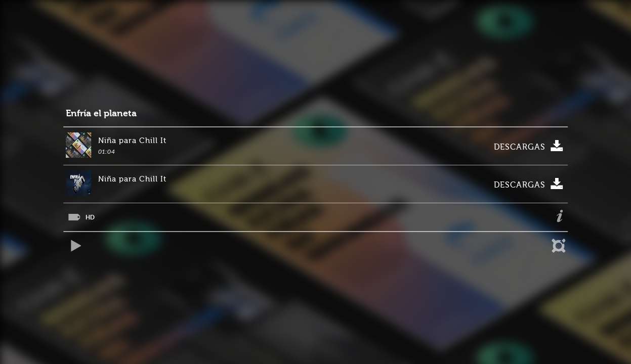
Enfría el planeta (101, 113)
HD (90, 217)
